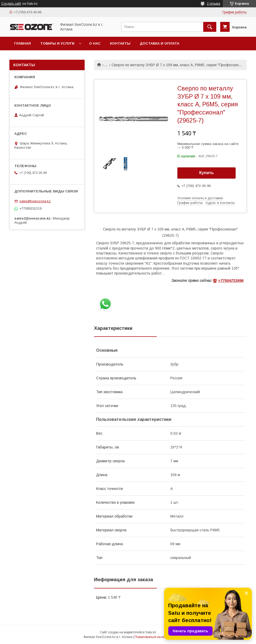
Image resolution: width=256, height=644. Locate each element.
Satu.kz (151, 632)
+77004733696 (231, 281)
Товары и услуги (57, 43)
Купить (207, 173)
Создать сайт (11, 4)
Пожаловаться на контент (154, 637)
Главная (22, 43)
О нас (95, 43)
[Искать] (210, 27)
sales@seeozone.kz (35, 201)
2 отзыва (214, 4)
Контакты (120, 43)
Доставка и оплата (159, 43)
